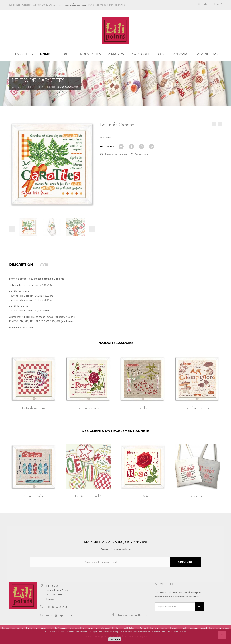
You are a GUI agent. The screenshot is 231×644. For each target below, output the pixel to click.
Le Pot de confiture (34, 408)
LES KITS (64, 54)
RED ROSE (143, 496)
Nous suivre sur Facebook (134, 615)
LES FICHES (22, 54)
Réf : (103, 137)
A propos (116, 54)
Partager (107, 147)
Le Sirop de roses (88, 408)
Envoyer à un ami (116, 155)
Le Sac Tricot (197, 496)
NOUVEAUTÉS (90, 54)
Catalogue (141, 54)
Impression (142, 155)
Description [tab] (21, 265)
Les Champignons (197, 408)
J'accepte (115, 639)
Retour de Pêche (34, 496)
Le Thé (143, 408)
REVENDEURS (207, 54)
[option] (34, 387)
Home (45, 54)
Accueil (16, 87)
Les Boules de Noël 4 (88, 496)
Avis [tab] (44, 265)
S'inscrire (181, 54)
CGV (161, 54)
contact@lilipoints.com (74, 5)
